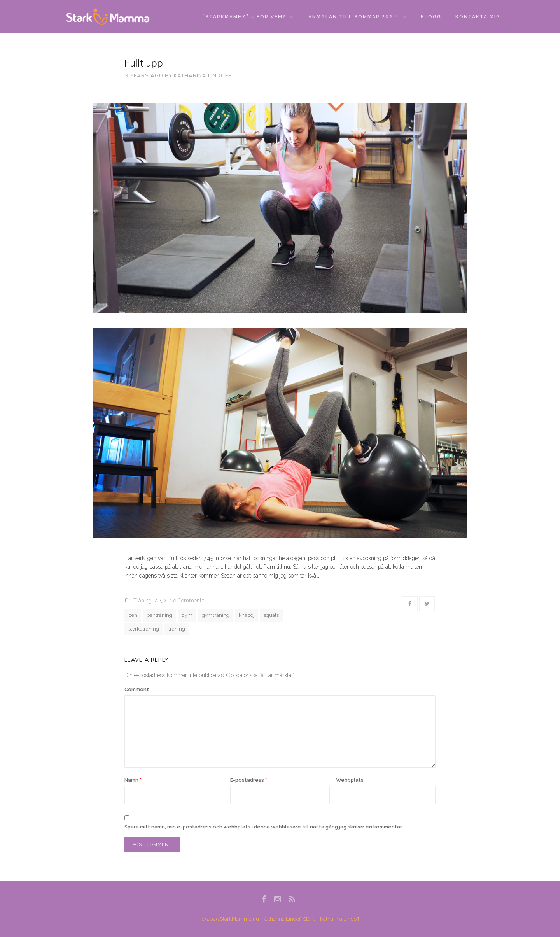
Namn (133, 780)
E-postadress (249, 780)
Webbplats (350, 780)
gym (187, 615)
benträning (159, 615)
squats (271, 615)
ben (133, 615)
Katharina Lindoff (203, 75)
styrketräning (144, 629)
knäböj (247, 615)
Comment (137, 689)
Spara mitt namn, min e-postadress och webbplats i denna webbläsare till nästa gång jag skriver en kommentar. (264, 827)
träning (177, 629)
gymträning (216, 615)
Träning (143, 601)
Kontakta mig (478, 17)
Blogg (431, 17)
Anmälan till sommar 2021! (357, 17)
